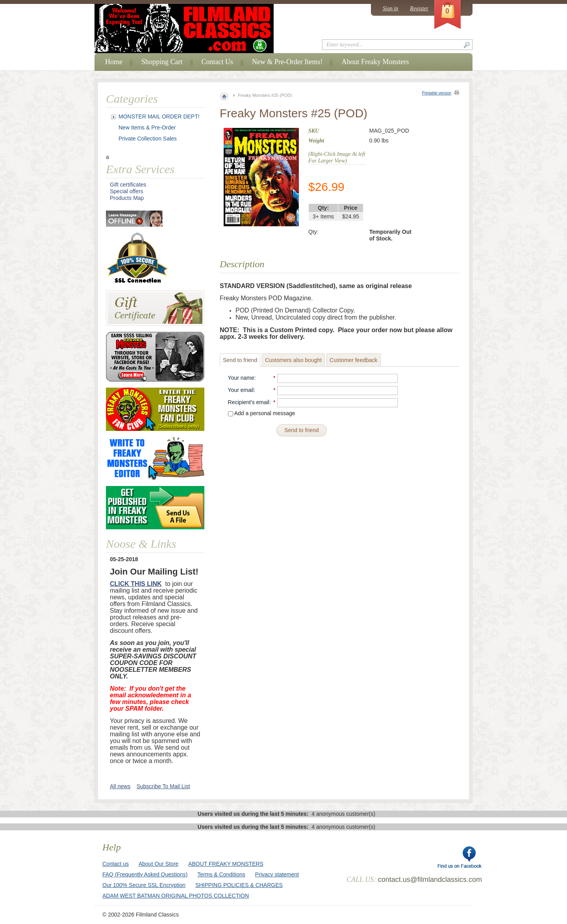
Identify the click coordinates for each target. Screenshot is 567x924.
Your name (241, 378)
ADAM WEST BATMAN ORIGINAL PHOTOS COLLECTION (176, 896)
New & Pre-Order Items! (287, 62)
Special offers (127, 191)
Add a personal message (262, 413)
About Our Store (158, 864)
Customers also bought (293, 360)
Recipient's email (249, 402)
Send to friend (240, 360)
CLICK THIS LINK (136, 584)
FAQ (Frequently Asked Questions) (145, 874)
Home (114, 62)
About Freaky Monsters (375, 62)
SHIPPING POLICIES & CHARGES (239, 885)
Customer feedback (353, 360)
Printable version (437, 93)
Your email (241, 390)
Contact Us (218, 62)
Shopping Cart (162, 62)
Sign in (390, 8)
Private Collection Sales (148, 139)
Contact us (116, 864)
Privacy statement (277, 874)
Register (419, 8)
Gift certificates (128, 185)
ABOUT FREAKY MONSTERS (226, 864)
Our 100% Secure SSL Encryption (144, 885)
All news (120, 786)
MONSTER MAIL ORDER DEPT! (159, 116)
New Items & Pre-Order (147, 128)
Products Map (127, 198)
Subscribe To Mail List (163, 786)
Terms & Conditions (221, 874)
